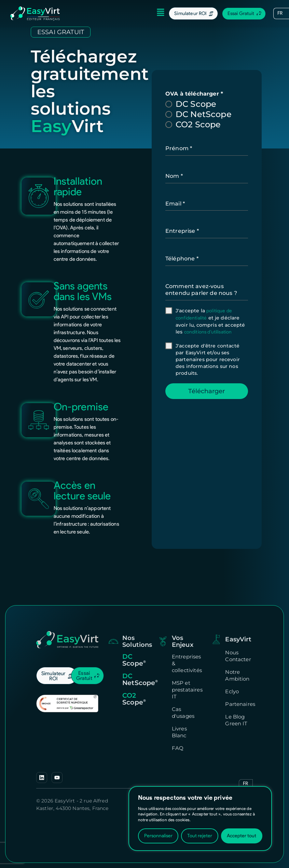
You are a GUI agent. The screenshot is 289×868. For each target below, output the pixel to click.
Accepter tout (242, 836)
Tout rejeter (200, 836)
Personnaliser (158, 836)
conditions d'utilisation (209, 332)
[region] (200, 819)
